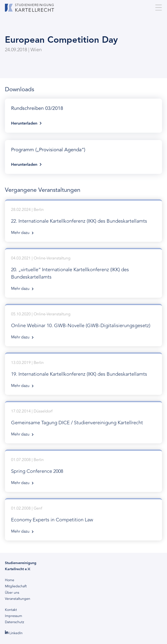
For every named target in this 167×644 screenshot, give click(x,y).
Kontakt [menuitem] (11, 610)
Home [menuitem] (10, 580)
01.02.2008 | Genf (83, 520)
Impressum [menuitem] (14, 616)
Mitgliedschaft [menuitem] (16, 586)
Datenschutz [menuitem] (14, 622)
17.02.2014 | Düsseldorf (83, 423)
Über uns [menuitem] (12, 593)
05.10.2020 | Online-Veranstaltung (83, 326)
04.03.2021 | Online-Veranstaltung (83, 274)
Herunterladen (83, 115)
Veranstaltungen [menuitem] (18, 599)
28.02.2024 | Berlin (83, 222)
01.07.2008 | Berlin (83, 472)
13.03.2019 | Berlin (83, 375)
